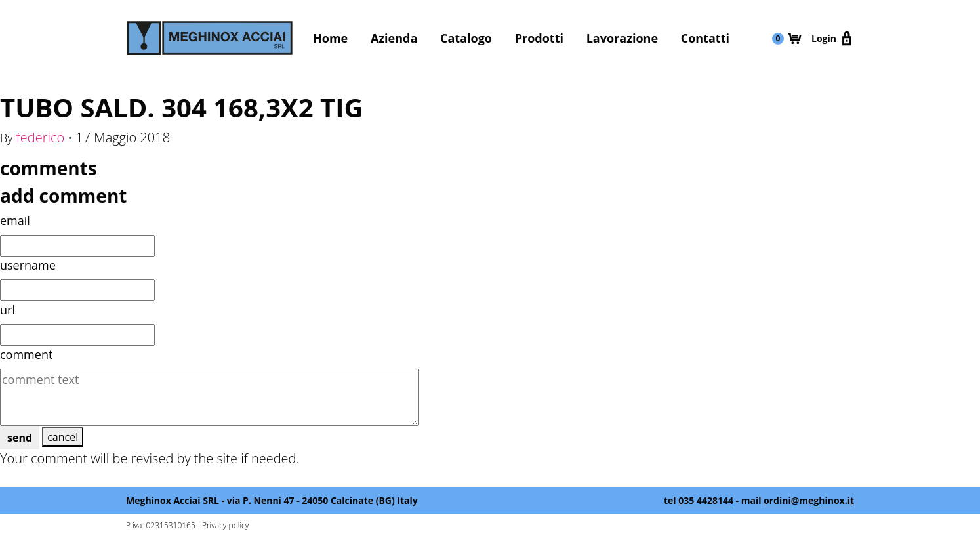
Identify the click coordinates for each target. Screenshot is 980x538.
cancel (63, 437)
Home (330, 38)
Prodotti (539, 38)
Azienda (394, 38)
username (28, 265)
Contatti (705, 38)
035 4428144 (706, 500)
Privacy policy (225, 525)
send (20, 438)
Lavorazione (622, 38)
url (8, 310)
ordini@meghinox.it (809, 500)
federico (41, 137)
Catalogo (466, 38)
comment (26, 354)
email (15, 220)
